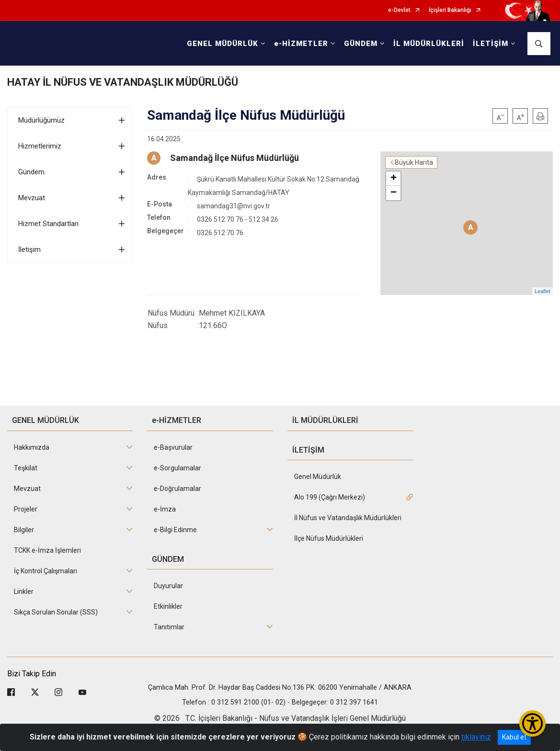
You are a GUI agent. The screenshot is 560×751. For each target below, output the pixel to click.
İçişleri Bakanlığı (450, 10)
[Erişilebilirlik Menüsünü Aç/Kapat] (532, 723)
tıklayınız (476, 737)
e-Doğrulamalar (177, 489)
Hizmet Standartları (48, 224)
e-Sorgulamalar (177, 468)
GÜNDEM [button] (361, 44)
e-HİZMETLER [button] (301, 44)
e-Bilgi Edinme (175, 530)
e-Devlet (399, 10)
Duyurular (168, 586)
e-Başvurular (173, 447)
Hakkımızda (32, 447)
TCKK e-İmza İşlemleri (47, 550)
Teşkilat (26, 468)
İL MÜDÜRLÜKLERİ (429, 44)
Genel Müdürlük (318, 477)
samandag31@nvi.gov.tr (234, 206)
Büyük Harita (414, 162)
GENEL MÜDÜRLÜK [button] (223, 44)
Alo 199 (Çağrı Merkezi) (330, 497)
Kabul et (514, 737)
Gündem (31, 172)
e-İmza (165, 509)
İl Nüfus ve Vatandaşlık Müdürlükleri (348, 518)
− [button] (394, 193)
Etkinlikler (168, 606)
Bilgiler (24, 530)
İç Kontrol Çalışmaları (46, 571)
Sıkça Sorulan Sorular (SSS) (56, 612)
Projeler (26, 509)
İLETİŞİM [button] (491, 44)
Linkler (24, 592)
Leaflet (543, 291)
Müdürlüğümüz (41, 120)
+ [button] (394, 179)
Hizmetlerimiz (40, 146)
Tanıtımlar (169, 627)
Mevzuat (32, 198)
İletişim (29, 250)
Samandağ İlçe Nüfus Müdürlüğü (234, 158)
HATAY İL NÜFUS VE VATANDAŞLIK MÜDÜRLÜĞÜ (123, 82)
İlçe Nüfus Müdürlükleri (329, 538)
